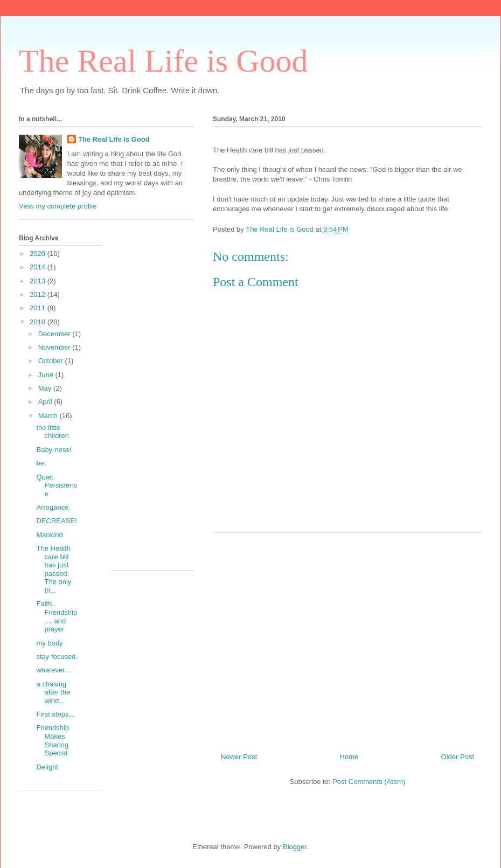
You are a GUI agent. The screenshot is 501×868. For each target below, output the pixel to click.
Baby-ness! (54, 450)
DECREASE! (56, 521)
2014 (39, 267)
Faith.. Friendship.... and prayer (57, 616)
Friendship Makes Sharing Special (53, 740)
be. (41, 463)
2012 (39, 294)
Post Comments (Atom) (369, 782)
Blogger (295, 847)
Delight (47, 767)
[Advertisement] (347, 638)
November (55, 347)
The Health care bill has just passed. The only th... (54, 569)
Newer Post (239, 757)
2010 (39, 322)
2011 (39, 308)
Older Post (458, 757)
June (47, 375)
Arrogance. (53, 507)
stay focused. (57, 657)
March (49, 416)
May (46, 388)
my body (49, 643)
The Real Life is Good (163, 61)
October (52, 361)
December (55, 334)
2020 (39, 254)
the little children (53, 432)
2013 (39, 281)
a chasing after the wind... (53, 692)
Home (349, 757)
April (46, 402)
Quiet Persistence (57, 485)
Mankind (49, 535)
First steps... (55, 714)
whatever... (53, 670)
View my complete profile (58, 206)
